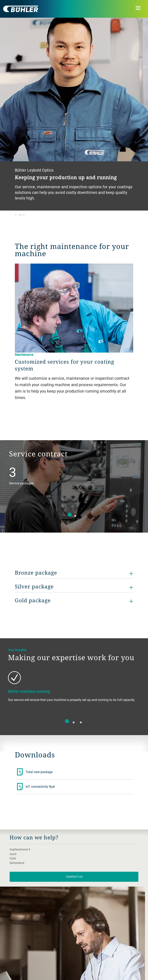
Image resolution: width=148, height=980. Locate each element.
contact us (74, 877)
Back (20, 215)
